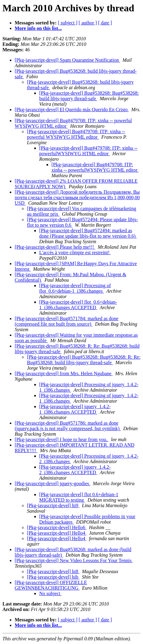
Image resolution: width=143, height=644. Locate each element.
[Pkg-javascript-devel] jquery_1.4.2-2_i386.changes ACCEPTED (75, 470)
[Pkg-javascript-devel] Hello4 (57, 533)
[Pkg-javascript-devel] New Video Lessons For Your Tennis (74, 560)
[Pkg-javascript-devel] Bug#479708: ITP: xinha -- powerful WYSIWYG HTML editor (76, 134)
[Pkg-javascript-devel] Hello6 (57, 527)
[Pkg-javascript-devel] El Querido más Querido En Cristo (72, 110)
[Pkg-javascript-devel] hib (53, 577)
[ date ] (105, 23)
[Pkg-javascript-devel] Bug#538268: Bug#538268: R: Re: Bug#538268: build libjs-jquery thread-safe (84, 360)
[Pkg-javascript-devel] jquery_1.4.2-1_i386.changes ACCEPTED (75, 409)
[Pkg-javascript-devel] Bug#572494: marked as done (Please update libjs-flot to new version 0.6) (88, 233)
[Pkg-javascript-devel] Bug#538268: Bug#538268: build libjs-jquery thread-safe (89, 96)
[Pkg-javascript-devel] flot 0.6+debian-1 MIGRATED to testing (79, 497)
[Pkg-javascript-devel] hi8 (53, 571)
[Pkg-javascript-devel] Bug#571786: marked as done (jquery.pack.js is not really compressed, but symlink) (68, 426)
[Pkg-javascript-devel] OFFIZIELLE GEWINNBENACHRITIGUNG (51, 585)
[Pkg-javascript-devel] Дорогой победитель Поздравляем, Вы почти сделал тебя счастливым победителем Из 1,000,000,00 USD (77, 198)
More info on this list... (38, 28)
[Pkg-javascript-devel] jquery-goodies (53, 483)
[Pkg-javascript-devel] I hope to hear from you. (62, 439)
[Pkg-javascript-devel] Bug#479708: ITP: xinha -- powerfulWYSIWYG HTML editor (88, 151)
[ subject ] (68, 23)
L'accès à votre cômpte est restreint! (75, 252)
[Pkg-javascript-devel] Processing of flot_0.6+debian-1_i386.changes (75, 288)
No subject (50, 593)
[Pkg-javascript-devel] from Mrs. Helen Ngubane (64, 373)
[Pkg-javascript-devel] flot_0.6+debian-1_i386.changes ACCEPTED (78, 305)
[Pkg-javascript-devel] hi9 (53, 505)
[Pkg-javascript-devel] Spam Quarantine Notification (67, 60)
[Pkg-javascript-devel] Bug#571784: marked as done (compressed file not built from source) (67, 321)
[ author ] (88, 23)
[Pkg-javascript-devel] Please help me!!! (55, 247)
